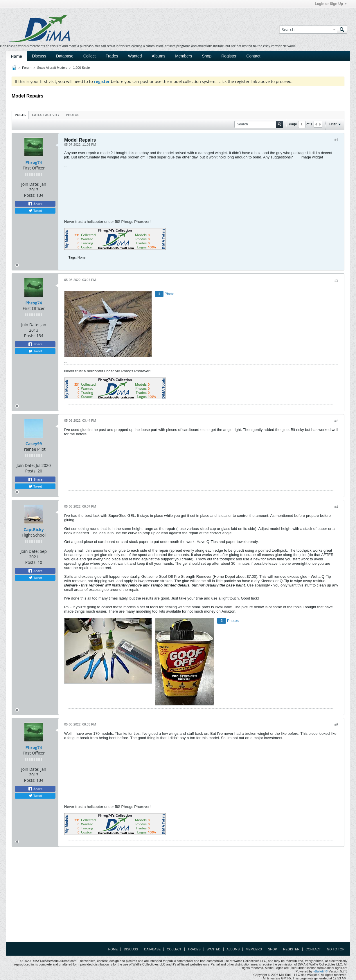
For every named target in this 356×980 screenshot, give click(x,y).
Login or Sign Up (331, 4)
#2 (336, 280)
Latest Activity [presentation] (46, 115)
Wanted (135, 56)
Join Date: (30, 184)
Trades (112, 56)
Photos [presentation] (73, 115)
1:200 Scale (81, 68)
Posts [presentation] (20, 115)
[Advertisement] (178, 896)
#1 (336, 140)
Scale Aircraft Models (52, 68)
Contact (253, 56)
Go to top (336, 949)
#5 (336, 725)
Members (184, 56)
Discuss (39, 56)
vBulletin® (321, 971)
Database (65, 56)
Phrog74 (34, 162)
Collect (90, 56)
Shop (207, 56)
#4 (336, 507)
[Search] (308, 30)
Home (16, 56)
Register (229, 56)
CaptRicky (34, 529)
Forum (27, 68)
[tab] (20, 115)
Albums (158, 56)
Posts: (30, 195)
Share (35, 204)
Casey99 (34, 444)
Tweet (35, 211)
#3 (336, 421)
